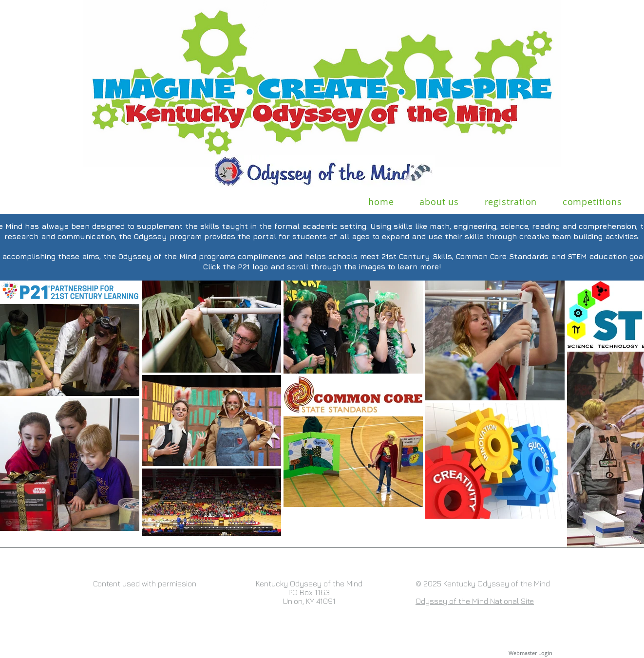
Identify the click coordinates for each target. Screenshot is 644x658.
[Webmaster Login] (530, 653)
